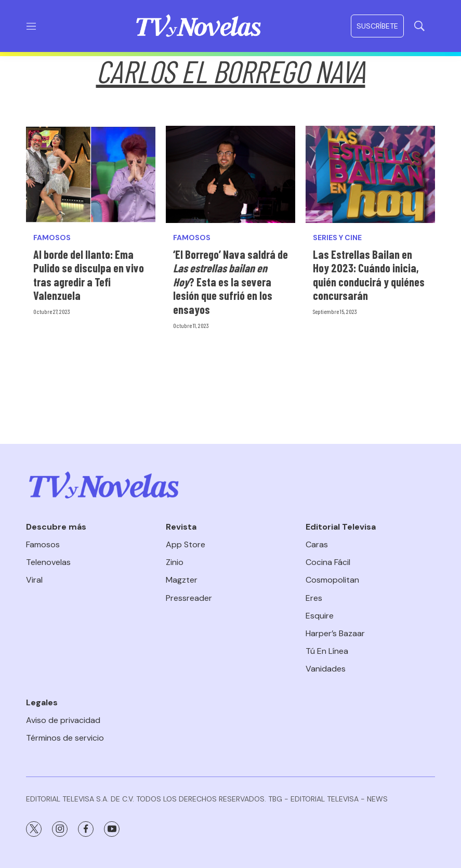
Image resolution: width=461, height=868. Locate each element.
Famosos (52, 238)
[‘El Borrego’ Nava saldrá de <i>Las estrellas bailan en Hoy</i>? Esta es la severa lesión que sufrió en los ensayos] (230, 174)
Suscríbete (377, 26)
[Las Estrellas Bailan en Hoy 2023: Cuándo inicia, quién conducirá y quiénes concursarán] (370, 174)
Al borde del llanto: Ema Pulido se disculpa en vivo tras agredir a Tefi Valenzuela (89, 275)
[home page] (199, 26)
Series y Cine (337, 238)
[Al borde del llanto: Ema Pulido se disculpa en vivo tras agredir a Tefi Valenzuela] (91, 174)
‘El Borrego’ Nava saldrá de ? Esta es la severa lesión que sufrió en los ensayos (230, 282)
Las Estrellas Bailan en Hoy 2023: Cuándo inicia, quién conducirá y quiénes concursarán (369, 275)
